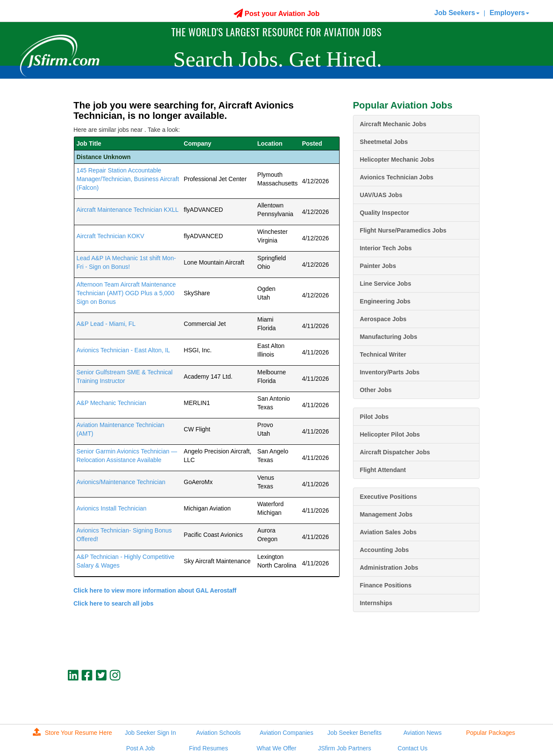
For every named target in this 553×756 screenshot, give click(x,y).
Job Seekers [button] (457, 13)
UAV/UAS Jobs (381, 195)
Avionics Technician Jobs (397, 177)
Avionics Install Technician (111, 508)
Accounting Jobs (385, 550)
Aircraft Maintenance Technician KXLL (127, 210)
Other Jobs (376, 390)
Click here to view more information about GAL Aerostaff (155, 590)
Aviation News (423, 733)
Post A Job (140, 748)
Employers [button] (509, 13)
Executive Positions (388, 497)
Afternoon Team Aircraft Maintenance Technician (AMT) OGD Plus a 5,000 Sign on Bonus (126, 293)
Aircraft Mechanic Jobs (393, 124)
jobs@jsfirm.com (464, 697)
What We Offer (276, 748)
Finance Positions (386, 585)
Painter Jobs (378, 266)
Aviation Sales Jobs (388, 532)
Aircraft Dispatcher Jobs (395, 452)
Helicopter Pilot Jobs (390, 434)
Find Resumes (208, 748)
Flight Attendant (383, 470)
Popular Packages (491, 733)
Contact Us (412, 748)
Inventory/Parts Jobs (390, 372)
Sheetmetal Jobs (384, 142)
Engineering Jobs (385, 301)
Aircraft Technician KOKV (110, 236)
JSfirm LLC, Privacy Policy (451, 705)
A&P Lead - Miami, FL (106, 324)
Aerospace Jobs (383, 319)
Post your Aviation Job (277, 14)
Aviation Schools (218, 733)
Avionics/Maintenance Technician (121, 482)
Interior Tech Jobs (386, 248)
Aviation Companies (286, 733)
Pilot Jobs (374, 417)
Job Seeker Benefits (354, 733)
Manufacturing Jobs (389, 337)
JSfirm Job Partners (345, 748)
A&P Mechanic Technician (111, 403)
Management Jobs (386, 514)
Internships (376, 603)
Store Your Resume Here (73, 733)
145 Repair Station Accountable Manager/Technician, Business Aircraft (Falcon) (128, 179)
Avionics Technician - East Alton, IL (123, 350)
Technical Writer (383, 354)
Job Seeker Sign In (150, 733)
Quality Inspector (385, 213)
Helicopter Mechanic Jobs (397, 159)
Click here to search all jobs (113, 603)
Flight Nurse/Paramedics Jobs (403, 230)
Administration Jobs (389, 568)
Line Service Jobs (386, 284)
